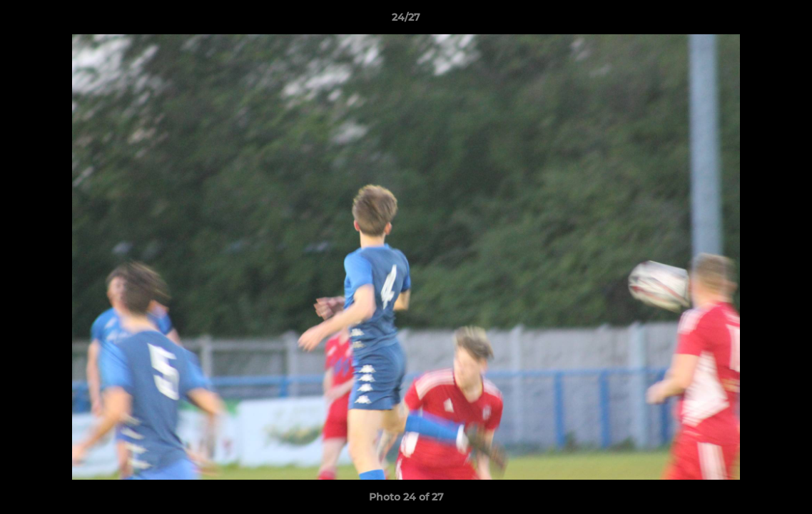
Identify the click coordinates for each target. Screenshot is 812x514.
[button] (786, 21)
